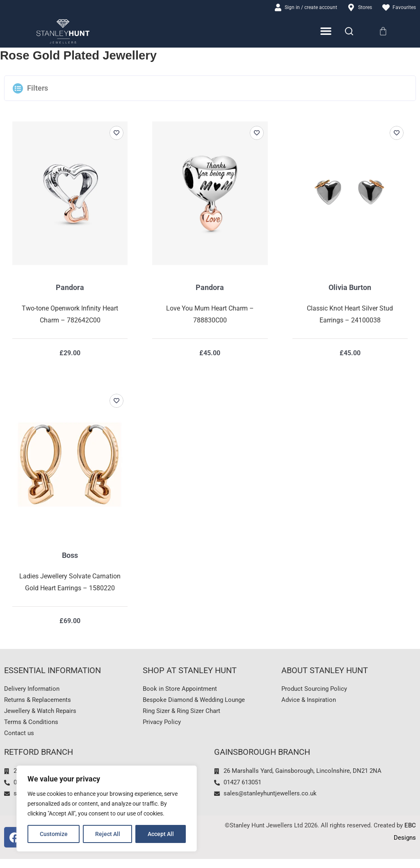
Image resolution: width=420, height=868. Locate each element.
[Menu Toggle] (326, 33)
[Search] (349, 32)
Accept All (161, 834)
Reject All (108, 834)
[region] (107, 809)
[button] (210, 89)
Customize (54, 834)
